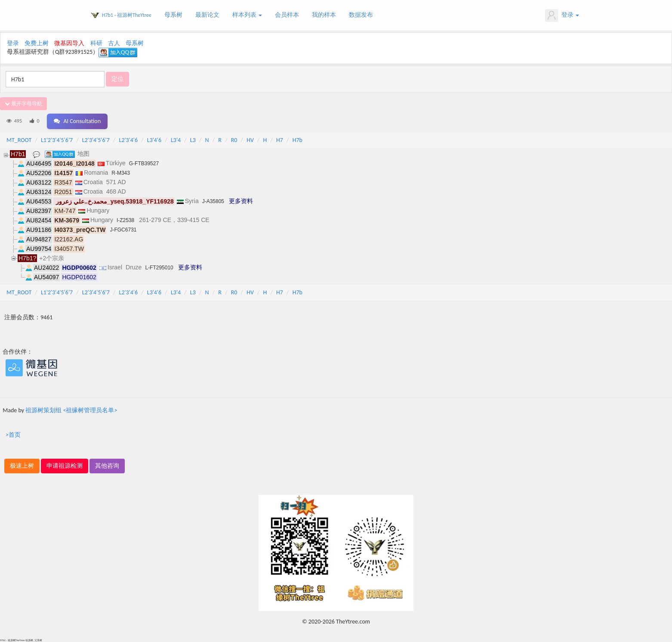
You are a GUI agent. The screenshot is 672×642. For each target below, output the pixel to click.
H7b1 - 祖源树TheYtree (127, 15)
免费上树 (37, 43)
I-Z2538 (125, 220)
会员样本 (287, 15)
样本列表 (247, 15)
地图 (83, 154)
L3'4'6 (154, 140)
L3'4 (176, 140)
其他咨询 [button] (107, 466)
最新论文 (207, 15)
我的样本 (324, 15)
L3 (193, 140)
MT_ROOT (19, 140)
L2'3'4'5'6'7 (96, 140)
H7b (297, 140)
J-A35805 (213, 201)
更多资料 (241, 201)
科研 (96, 43)
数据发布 (361, 15)
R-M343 (121, 173)
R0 (234, 140)
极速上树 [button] (22, 466)
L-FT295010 (159, 268)
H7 (280, 140)
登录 (562, 15)
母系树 (173, 15)
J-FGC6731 (123, 230)
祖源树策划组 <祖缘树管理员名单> (71, 410)
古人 (114, 43)
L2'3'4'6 (129, 140)
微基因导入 (69, 43)
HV (250, 140)
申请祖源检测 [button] (65, 466)
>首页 (13, 435)
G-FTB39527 (144, 164)
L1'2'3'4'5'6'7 (57, 140)
